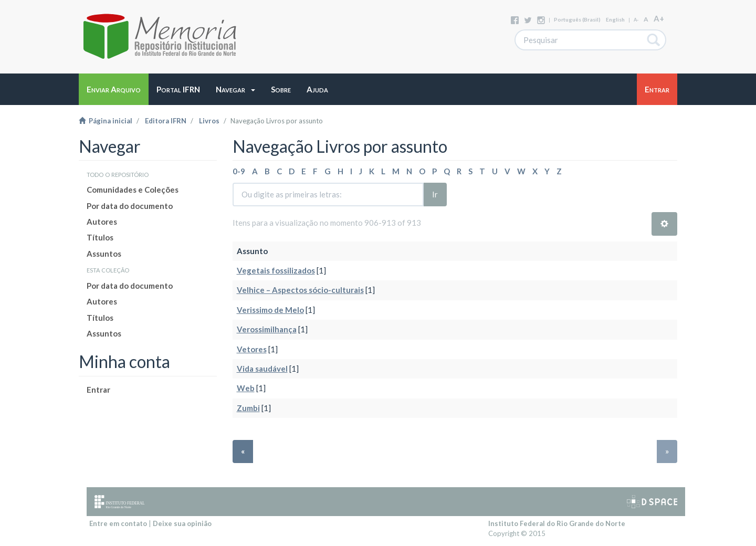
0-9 (239, 171)
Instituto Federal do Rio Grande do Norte (557, 523)
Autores (102, 222)
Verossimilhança (267, 329)
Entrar (98, 390)
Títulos (100, 237)
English (615, 19)
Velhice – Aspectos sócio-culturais (300, 290)
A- (636, 20)
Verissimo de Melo (270, 310)
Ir (435, 194)
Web (246, 388)
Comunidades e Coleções (133, 190)
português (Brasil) (577, 19)
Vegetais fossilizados (276, 270)
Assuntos (104, 254)
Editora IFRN (166, 121)
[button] (235, 89)
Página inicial (106, 121)
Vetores (252, 349)
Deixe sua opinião (182, 523)
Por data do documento (130, 206)
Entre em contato (118, 523)
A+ (659, 18)
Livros (209, 121)
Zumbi (248, 408)
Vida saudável (262, 369)
